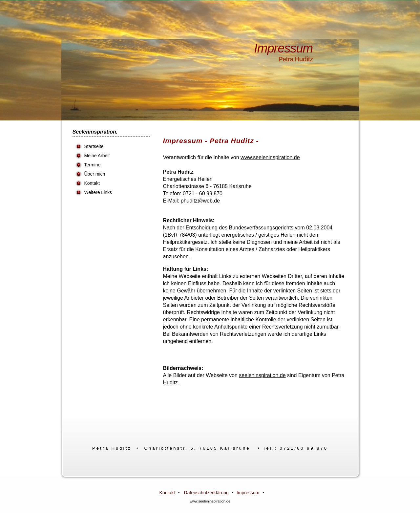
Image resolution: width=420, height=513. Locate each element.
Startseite (94, 146)
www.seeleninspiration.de (270, 157)
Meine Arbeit (97, 156)
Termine (93, 165)
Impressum (248, 493)
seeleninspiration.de (262, 375)
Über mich (95, 174)
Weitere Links (98, 192)
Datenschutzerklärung (206, 493)
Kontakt (92, 183)
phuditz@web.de (199, 201)
